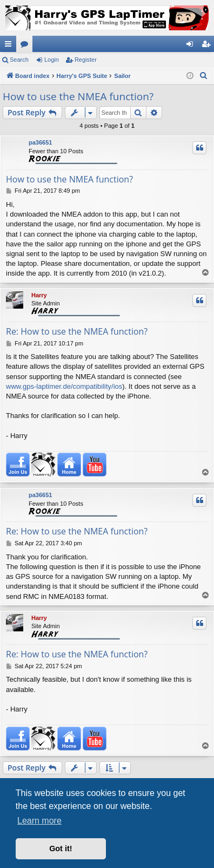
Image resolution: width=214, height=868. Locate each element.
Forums (26, 46)
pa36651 (40, 142)
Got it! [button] (61, 849)
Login (52, 60)
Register (86, 60)
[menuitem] (204, 76)
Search (19, 60)
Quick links (10, 46)
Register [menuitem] (208, 46)
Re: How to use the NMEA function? (77, 331)
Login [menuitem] (192, 46)
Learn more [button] (39, 821)
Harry (39, 295)
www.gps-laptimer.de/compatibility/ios (64, 386)
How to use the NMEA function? (78, 96)
